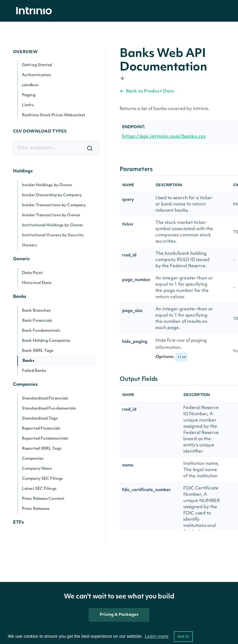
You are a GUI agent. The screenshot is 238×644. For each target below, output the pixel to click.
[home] (35, 11)
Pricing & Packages (119, 615)
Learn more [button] (157, 636)
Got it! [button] (183, 636)
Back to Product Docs (147, 91)
